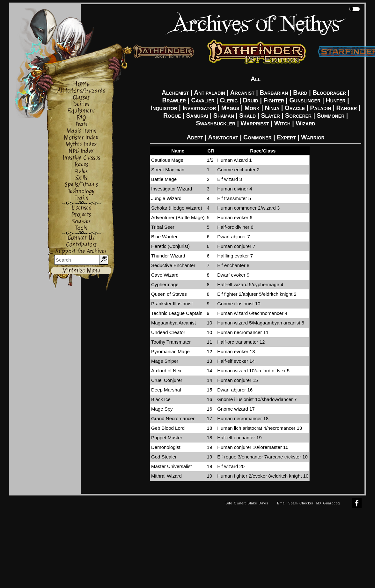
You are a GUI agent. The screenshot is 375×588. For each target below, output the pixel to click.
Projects (81, 215)
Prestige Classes (81, 158)
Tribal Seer (163, 227)
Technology (81, 191)
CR (211, 151)
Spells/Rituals (81, 185)
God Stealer (164, 457)
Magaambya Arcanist (173, 323)
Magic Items (81, 131)
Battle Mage (164, 179)
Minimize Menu (81, 271)
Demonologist (166, 447)
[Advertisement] (115, 540)
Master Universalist (172, 466)
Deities (81, 104)
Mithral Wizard (166, 476)
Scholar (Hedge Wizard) (177, 208)
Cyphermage (165, 284)
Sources (81, 221)
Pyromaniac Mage (170, 351)
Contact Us (81, 238)
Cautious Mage (167, 160)
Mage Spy (162, 409)
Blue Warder (164, 237)
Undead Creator (168, 332)
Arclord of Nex (166, 371)
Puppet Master (167, 438)
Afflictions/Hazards (81, 91)
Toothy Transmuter (171, 342)
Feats (81, 124)
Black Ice (161, 399)
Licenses (81, 208)
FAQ (81, 118)
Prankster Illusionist (172, 304)
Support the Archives (81, 251)
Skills (81, 178)
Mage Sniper (165, 361)
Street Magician (168, 170)
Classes (81, 97)
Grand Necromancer (173, 418)
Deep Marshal (166, 390)
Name (178, 151)
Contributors (81, 245)
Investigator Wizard (172, 189)
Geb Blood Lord (168, 428)
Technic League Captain (177, 313)
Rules (81, 171)
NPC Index (81, 151)
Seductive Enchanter (173, 265)
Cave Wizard (165, 275)
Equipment (81, 111)
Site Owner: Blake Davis (247, 503)
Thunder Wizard (168, 256)
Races (81, 164)
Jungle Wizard (166, 198)
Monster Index (81, 138)
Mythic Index (81, 144)
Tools (81, 228)
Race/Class (263, 151)
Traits (81, 198)
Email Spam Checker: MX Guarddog (309, 503)
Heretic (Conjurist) (170, 246)
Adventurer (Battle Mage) (178, 217)
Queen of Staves (169, 294)
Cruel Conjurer (167, 380)
